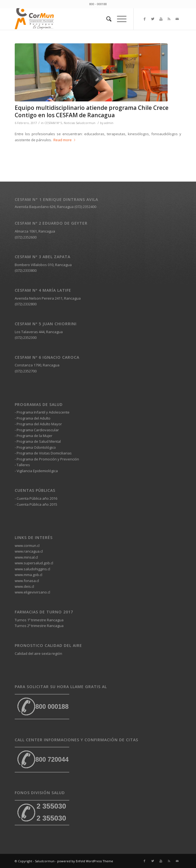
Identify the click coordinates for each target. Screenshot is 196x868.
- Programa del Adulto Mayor (38, 424)
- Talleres (22, 465)
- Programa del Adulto (33, 418)
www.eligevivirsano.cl (32, 592)
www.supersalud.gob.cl (34, 563)
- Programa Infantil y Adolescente (42, 412)
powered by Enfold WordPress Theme (85, 861)
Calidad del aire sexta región (38, 653)
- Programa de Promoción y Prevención (47, 459)
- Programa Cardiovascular (37, 430)
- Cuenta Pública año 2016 (36, 498)
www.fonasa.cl (27, 581)
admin (109, 123)
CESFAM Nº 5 (53, 123)
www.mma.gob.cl (28, 575)
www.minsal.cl (26, 557)
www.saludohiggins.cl (32, 569)
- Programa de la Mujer (34, 436)
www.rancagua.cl (29, 551)
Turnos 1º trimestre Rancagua (39, 620)
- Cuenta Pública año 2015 (36, 504)
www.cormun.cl (27, 545)
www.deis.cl (24, 586)
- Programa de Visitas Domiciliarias (43, 453)
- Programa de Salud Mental (38, 441)
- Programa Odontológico (35, 447)
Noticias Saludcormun (80, 123)
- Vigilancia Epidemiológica (36, 471)
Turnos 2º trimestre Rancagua (39, 626)
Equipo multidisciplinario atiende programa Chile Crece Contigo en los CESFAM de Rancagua (92, 111)
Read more (65, 140)
